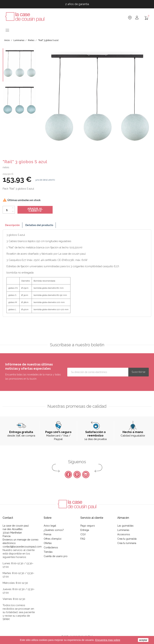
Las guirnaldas (125, 526)
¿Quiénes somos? (54, 530)
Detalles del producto (39, 225)
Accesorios (124, 534)
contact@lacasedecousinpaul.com (22, 547)
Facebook (68, 475)
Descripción (12, 225)
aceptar (143, 640)
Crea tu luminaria (127, 543)
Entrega (85, 530)
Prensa (47, 534)
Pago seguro (88, 526)
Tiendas (48, 552)
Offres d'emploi (53, 539)
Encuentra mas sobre (108, 640)
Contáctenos (51, 547)
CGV (83, 534)
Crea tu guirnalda (127, 539)
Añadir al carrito (35, 210)
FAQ (83, 539)
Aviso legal (50, 526)
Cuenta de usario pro (56, 556)
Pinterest (77, 475)
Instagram (86, 475)
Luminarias (123, 530)
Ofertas (48, 543)
